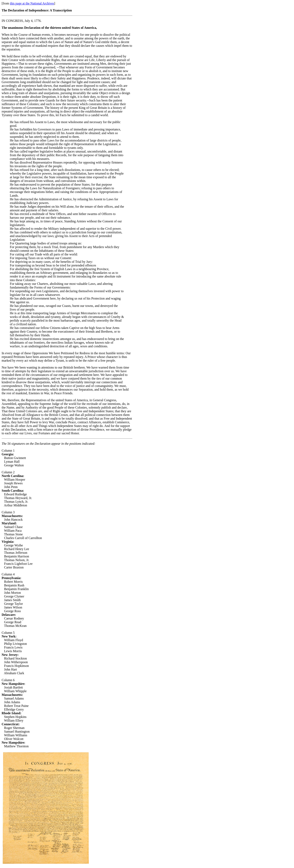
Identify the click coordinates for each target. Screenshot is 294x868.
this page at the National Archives (32, 3)
